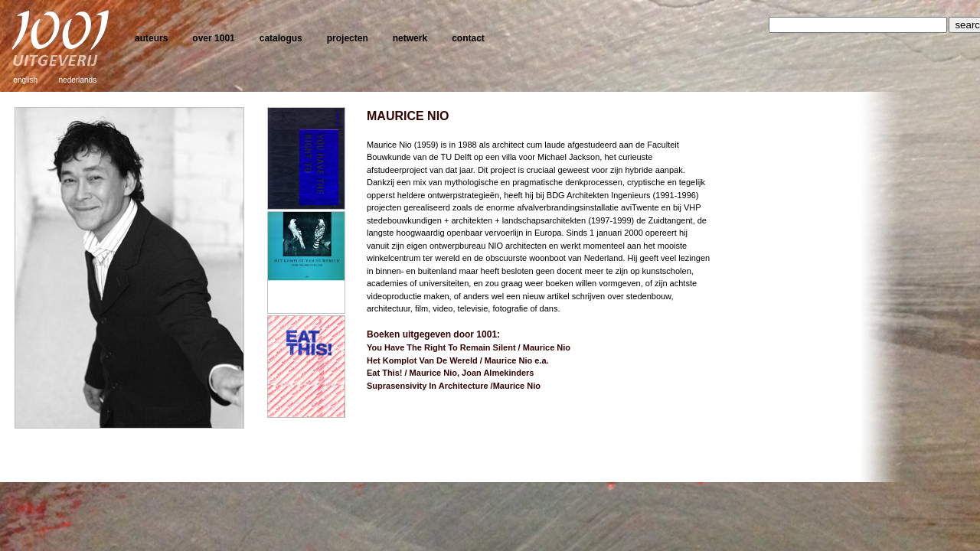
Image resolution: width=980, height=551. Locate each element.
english (25, 80)
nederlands (78, 80)
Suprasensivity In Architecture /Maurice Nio (454, 386)
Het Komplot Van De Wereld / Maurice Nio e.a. (458, 360)
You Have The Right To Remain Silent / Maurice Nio (469, 347)
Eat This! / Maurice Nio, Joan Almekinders (450, 373)
